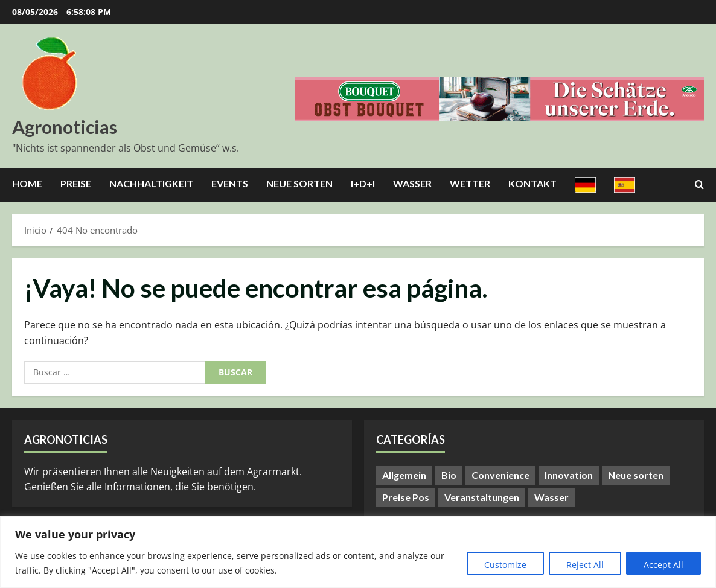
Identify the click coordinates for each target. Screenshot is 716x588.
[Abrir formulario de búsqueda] (699, 185)
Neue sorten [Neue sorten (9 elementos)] (636, 475)
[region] (358, 552)
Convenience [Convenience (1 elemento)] (500, 475)
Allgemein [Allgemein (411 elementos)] (404, 475)
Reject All (585, 565)
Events (230, 183)
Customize (505, 565)
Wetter (470, 183)
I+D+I (363, 183)
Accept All (663, 565)
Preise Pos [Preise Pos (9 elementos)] (406, 497)
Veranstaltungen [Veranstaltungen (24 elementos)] (482, 497)
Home (27, 183)
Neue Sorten (299, 183)
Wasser (412, 183)
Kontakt (532, 183)
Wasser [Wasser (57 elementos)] (551, 497)
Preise (76, 183)
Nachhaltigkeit (151, 183)
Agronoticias (65, 127)
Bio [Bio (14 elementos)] (449, 475)
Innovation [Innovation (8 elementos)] (569, 475)
